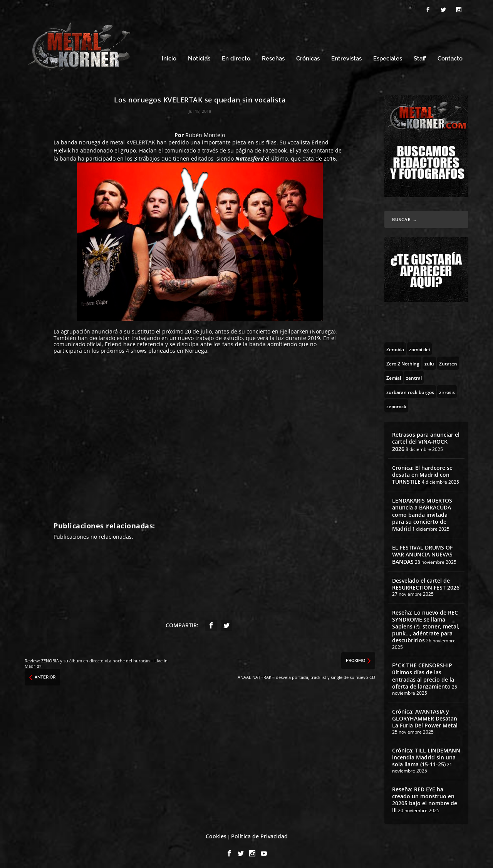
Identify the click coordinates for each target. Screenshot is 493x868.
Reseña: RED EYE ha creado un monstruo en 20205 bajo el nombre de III (425, 798)
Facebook (275, 148)
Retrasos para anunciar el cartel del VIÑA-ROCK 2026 (426, 439)
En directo (236, 57)
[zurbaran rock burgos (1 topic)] (410, 389)
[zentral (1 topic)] (414, 375)
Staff (420, 57)
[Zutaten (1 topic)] (448, 361)
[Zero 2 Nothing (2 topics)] (403, 361)
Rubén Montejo (205, 133)
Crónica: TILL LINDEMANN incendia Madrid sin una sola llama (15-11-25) (426, 755)
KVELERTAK (141, 140)
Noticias (199, 57)
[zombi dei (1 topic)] (419, 347)
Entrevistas (346, 57)
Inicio (169, 57)
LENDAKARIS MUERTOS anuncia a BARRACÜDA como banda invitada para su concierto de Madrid (422, 513)
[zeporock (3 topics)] (396, 404)
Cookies (216, 834)
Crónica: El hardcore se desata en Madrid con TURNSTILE (422, 472)
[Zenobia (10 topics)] (395, 347)
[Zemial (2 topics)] (394, 375)
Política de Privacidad (259, 834)
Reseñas (273, 57)
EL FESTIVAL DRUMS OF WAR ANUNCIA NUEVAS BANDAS (422, 552)
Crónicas (308, 57)
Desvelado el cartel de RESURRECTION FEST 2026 (426, 582)
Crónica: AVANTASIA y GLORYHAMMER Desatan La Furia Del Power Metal (425, 716)
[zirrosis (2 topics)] (447, 389)
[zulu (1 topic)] (429, 361)
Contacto (450, 57)
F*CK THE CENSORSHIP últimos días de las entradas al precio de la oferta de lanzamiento (423, 674)
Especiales (388, 57)
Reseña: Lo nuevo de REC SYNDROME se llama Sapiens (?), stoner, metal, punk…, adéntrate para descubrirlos (426, 624)
